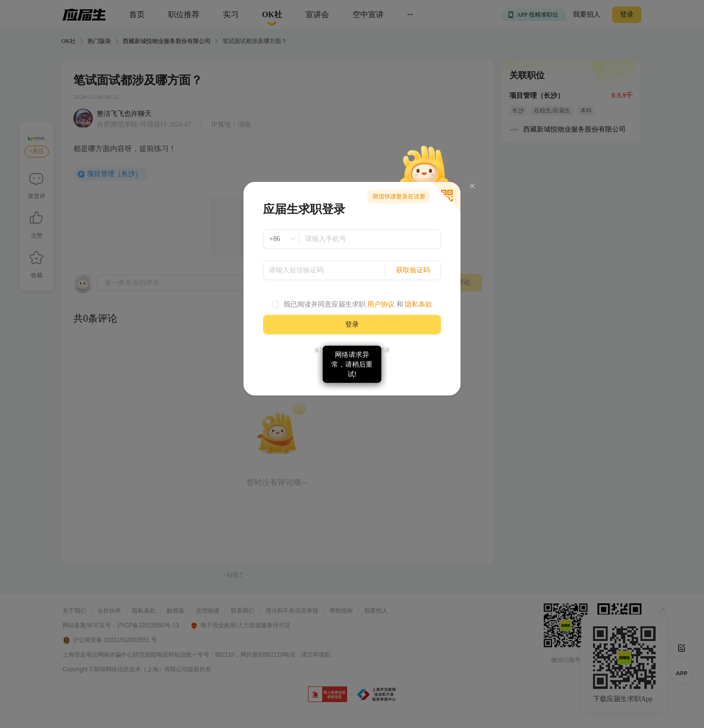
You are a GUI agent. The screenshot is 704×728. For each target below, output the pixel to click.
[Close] (472, 186)
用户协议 (381, 304)
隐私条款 (418, 304)
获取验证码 (413, 270)
